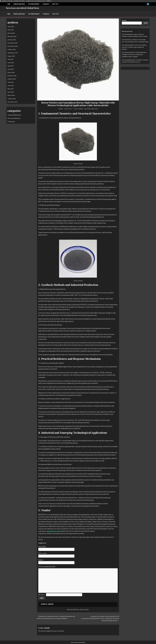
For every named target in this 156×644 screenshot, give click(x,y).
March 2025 (11, 72)
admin (61, 109)
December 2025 (12, 43)
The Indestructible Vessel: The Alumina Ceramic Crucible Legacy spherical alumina (134, 47)
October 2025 (12, 49)
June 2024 (11, 86)
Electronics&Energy (34, 4)
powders (86, 610)
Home (9, 4)
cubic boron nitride (53, 531)
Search (124, 20)
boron (82, 610)
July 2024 (10, 82)
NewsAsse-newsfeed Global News (22, 8)
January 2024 (12, 99)
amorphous (76, 610)
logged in (49, 631)
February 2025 (12, 76)
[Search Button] (148, 4)
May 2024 (10, 89)
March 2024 (11, 95)
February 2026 (12, 36)
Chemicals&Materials (19, 4)
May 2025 (10, 66)
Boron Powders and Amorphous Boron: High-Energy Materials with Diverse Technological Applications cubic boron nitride (78, 104)
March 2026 (11, 33)
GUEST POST (55, 4)
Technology (46, 4)
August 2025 (11, 56)
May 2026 (10, 30)
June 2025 (11, 63)
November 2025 (13, 46)
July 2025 (10, 59)
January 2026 (12, 40)
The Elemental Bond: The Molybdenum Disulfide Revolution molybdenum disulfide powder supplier (134, 54)
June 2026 (11, 27)
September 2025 (13, 53)
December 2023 (12, 102)
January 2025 (12, 79)
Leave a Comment (79, 109)
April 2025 (11, 69)
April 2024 (11, 92)
